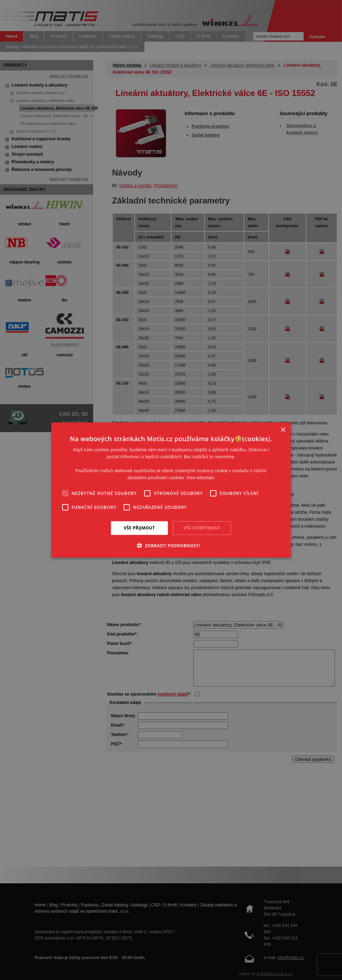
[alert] (171, 490)
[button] (171, 545)
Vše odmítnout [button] (202, 528)
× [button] (283, 430)
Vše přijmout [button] (139, 528)
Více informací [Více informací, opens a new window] (200, 477)
